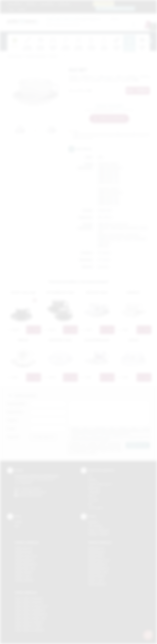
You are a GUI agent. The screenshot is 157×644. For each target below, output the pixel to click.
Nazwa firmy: (15, 412)
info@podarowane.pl (36, 492)
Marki (77, 4)
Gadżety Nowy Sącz (25, 568)
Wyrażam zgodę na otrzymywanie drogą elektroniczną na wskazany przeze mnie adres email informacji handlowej (111, 438)
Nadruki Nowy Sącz (98, 572)
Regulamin (31, 4)
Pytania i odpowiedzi (99, 530)
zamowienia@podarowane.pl (117, 8)
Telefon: (12, 420)
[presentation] (150, 41)
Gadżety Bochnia (23, 548)
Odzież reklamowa (26, 592)
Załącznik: (13, 437)
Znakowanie (64, 4)
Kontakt (21, 10)
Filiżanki (53, 56)
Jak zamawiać (47, 4)
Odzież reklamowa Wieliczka (30, 630)
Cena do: (115, 19)
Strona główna (15, 4)
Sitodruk (92, 480)
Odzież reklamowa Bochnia (29, 602)
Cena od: (96, 19)
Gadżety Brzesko (24, 552)
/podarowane (35, 495)
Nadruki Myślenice (98, 564)
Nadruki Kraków (96, 556)
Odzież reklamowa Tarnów (29, 626)
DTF (90, 476)
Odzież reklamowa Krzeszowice (31, 606)
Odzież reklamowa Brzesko (29, 598)
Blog (11, 10)
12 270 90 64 (105, 3)
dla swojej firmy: (69, 19)
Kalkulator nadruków (99, 534)
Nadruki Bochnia (96, 548)
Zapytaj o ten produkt (109, 106)
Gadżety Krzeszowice (26, 556)
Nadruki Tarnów (96, 580)
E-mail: (11, 429)
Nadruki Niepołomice (99, 568)
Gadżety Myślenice (25, 560)
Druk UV (92, 496)
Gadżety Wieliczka (24, 580)
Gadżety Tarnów (23, 576)
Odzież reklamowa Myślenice (30, 610)
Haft (90, 504)
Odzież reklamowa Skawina (29, 622)
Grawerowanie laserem (100, 484)
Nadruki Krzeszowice (99, 560)
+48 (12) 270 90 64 (31, 488)
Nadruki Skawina (97, 576)
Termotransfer (96, 508)
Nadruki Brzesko (97, 552)
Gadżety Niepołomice (26, 564)
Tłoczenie (93, 500)
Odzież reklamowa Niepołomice (31, 614)
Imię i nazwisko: (16, 404)
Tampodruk (94, 492)
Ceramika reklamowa (36, 56)
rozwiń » (106, 439)
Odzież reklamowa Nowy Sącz (30, 618)
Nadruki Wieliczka (97, 584)
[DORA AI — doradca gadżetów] (148, 635)
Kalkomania (94, 488)
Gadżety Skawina (24, 572)
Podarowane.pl (15, 56)
